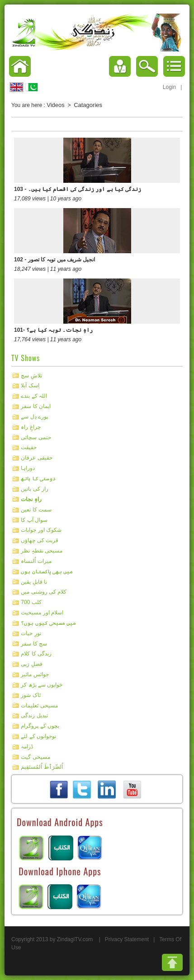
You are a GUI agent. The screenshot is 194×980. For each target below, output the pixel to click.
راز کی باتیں (35, 489)
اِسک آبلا (30, 385)
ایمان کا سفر (36, 406)
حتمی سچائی (36, 437)
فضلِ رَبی (31, 664)
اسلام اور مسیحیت (42, 613)
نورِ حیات (31, 633)
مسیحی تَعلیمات (39, 705)
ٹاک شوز (31, 695)
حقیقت (29, 447)
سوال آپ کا (34, 520)
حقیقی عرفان (36, 458)
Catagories (88, 105)
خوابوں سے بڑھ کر (42, 685)
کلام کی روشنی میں (44, 592)
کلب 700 (31, 602)
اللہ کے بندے (34, 396)
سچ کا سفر (34, 643)
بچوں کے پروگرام (40, 726)
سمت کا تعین (36, 510)
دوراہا (28, 468)
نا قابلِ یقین (34, 581)
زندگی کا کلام (36, 654)
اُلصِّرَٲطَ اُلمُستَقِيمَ (42, 767)
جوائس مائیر (35, 674)
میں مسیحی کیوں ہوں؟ (48, 623)
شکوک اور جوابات (41, 530)
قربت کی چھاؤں (40, 540)
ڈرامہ (27, 747)
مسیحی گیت (35, 757)
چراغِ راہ (31, 427)
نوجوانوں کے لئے (38, 736)
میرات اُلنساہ (36, 561)
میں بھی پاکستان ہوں (47, 571)
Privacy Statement (127, 939)
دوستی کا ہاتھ (38, 478)
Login (169, 87)
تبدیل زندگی (34, 715)
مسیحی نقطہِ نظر (42, 551)
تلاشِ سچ (31, 375)
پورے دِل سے (34, 417)
